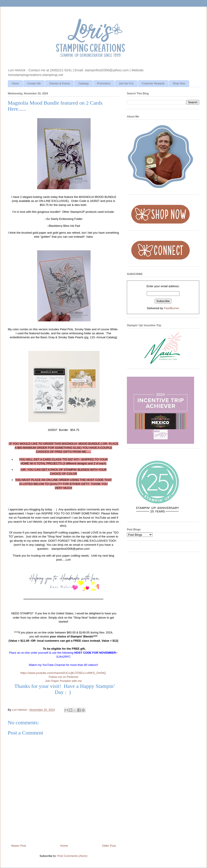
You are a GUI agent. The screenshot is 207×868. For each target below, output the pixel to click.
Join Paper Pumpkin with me (64, 681)
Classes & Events (59, 84)
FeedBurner (171, 308)
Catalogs (83, 84)
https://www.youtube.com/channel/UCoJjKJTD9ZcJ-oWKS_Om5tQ (63, 673)
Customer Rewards (153, 84)
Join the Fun (126, 84)
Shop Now (179, 84)
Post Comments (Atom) (72, 856)
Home (15, 84)
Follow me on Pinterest (63, 677)
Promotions (104, 84)
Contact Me (34, 84)
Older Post (109, 846)
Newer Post (19, 846)
